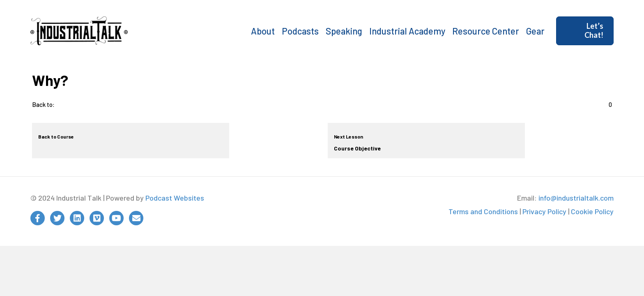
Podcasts (300, 31)
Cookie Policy (592, 211)
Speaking (344, 31)
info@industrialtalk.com (576, 198)
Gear (535, 31)
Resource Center (486, 31)
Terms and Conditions (483, 211)
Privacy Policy (544, 211)
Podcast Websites (175, 198)
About (263, 31)
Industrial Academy (407, 31)
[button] (585, 31)
